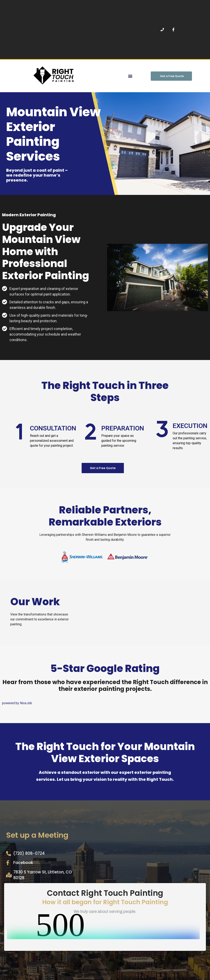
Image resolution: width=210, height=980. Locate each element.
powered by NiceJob (17, 703)
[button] (130, 76)
